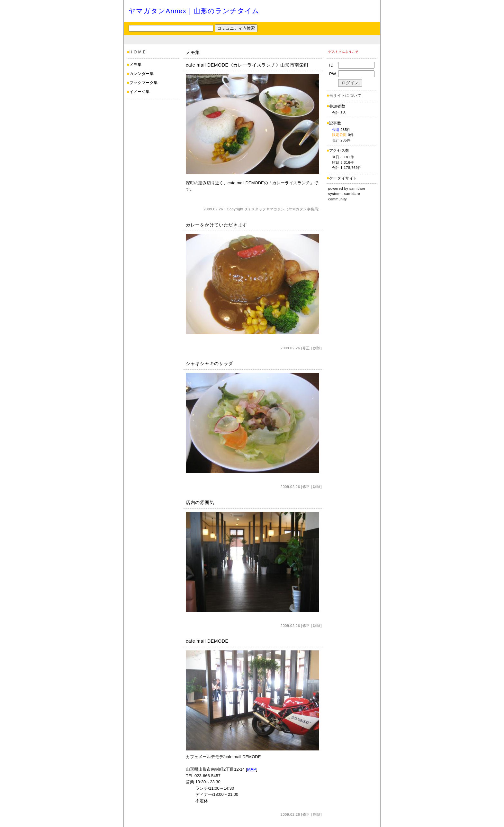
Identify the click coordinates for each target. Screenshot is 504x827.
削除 (317, 348)
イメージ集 (140, 92)
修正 (306, 348)
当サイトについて (345, 96)
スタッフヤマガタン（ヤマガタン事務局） (287, 209)
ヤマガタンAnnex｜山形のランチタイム (194, 11)
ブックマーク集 (144, 83)
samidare (357, 188)
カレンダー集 (142, 74)
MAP (252, 769)
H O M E (138, 52)
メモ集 (136, 65)
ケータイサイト (343, 178)
